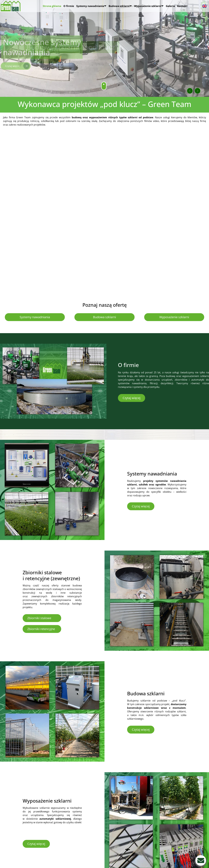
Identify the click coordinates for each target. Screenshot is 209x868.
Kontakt (182, 6)
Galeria (170, 6)
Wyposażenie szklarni (149, 6)
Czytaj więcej (132, 398)
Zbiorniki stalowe (39, 618)
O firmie (69, 6)
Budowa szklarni (120, 6)
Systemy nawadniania (91, 6)
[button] (181, 87)
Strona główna (52, 6)
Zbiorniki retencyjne (41, 629)
